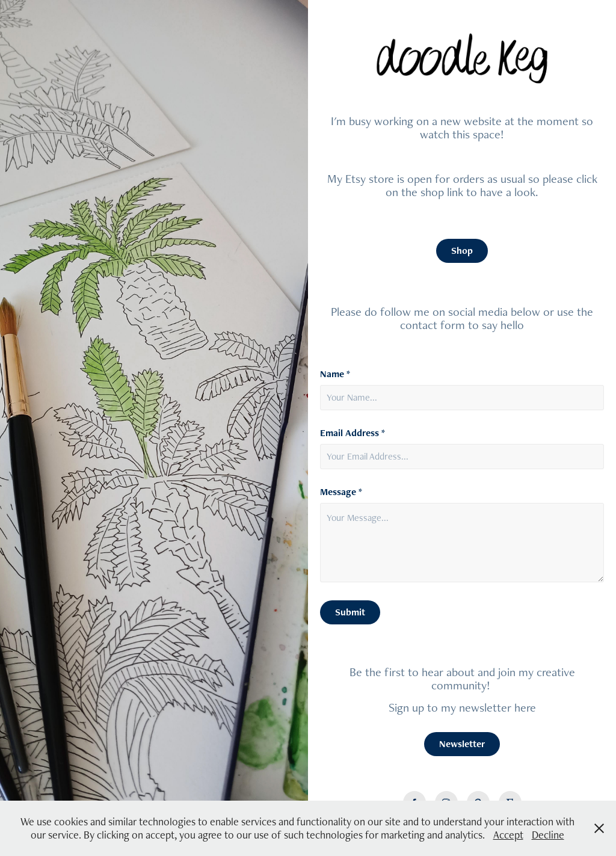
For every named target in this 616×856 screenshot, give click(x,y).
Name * (335, 374)
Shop (462, 251)
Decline (548, 835)
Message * (341, 492)
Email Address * (353, 433)
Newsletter (462, 744)
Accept (508, 835)
